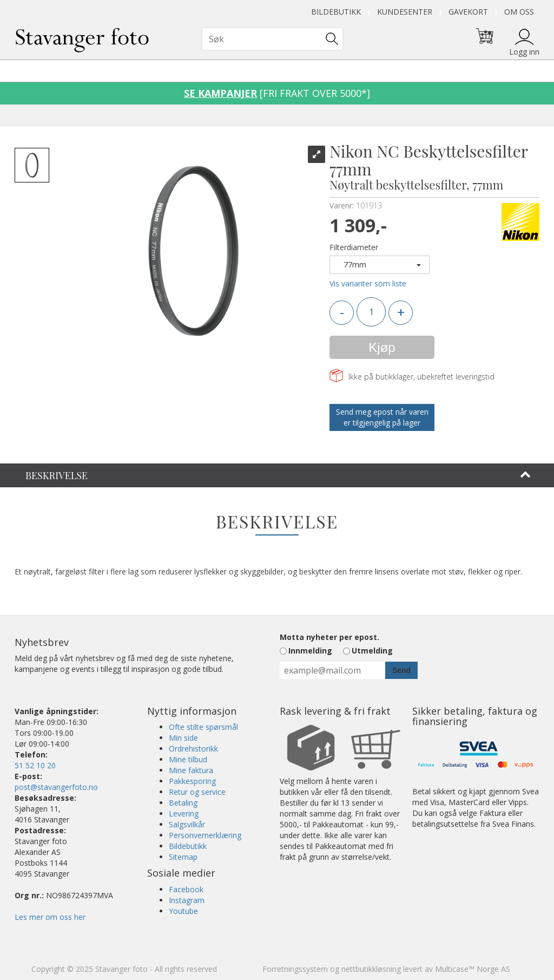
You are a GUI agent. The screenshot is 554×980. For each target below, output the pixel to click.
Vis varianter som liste (368, 283)
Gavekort (468, 12)
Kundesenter (405, 12)
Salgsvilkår (187, 824)
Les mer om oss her (50, 917)
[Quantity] (371, 312)
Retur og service (197, 792)
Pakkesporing (192, 781)
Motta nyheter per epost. (329, 637)
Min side (183, 738)
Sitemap (183, 857)
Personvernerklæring (205, 835)
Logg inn (524, 52)
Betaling (183, 803)
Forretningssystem (295, 969)
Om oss (519, 12)
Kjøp (382, 347)
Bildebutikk (336, 12)
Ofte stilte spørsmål (203, 727)
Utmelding (372, 651)
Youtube (183, 911)
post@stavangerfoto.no (56, 787)
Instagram (187, 900)
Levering (184, 814)
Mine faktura (191, 770)
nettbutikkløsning (371, 969)
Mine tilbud (188, 759)
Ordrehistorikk (193, 749)
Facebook (186, 889)
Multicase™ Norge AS (473, 969)
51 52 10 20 (35, 765)
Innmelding (310, 651)
